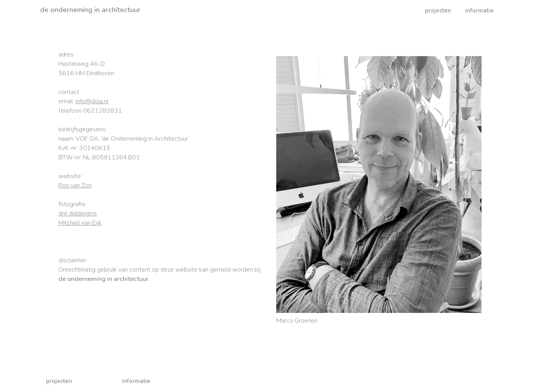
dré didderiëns (78, 214)
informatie (479, 11)
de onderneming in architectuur (90, 10)
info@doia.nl (92, 101)
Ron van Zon (75, 185)
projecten (438, 11)
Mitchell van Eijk (80, 223)
